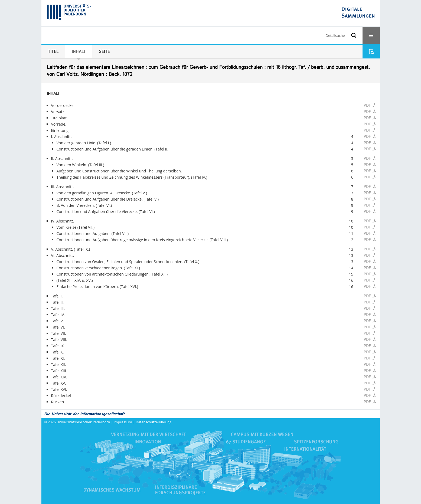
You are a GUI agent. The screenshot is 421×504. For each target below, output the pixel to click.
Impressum (123, 422)
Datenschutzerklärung (154, 422)
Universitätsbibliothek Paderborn (83, 422)
